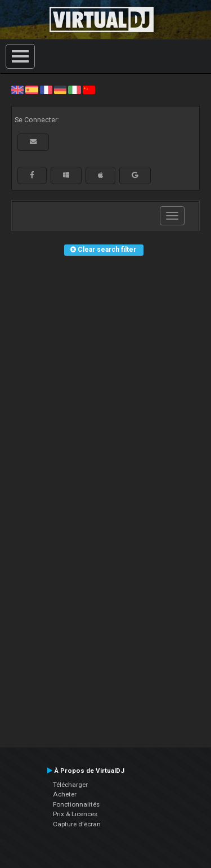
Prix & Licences (75, 814)
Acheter (65, 794)
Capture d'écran (77, 824)
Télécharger (70, 785)
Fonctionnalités (76, 804)
